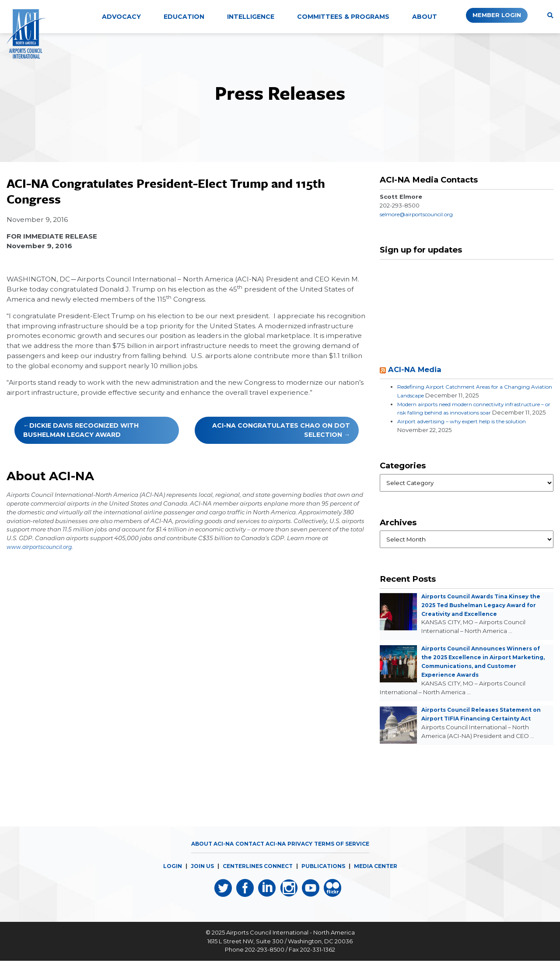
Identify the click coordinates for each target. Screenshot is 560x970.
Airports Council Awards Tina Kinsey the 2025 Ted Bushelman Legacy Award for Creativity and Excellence (486, 614)
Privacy (301, 852)
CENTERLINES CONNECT (255, 875)
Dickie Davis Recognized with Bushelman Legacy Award (81, 430)
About (425, 17)
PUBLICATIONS (325, 875)
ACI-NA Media (417, 369)
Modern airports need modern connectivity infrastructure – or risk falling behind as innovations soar (470, 413)
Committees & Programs (343, 17)
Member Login (489, 15)
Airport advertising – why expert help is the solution (471, 430)
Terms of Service (347, 852)
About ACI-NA (206, 852)
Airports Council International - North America (290, 942)
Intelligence (251, 17)
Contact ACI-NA (258, 852)
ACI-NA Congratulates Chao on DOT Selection (281, 430)
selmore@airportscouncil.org (422, 214)
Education (184, 17)
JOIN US (196, 875)
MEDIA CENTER (381, 875)
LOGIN (165, 875)
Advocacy (121, 17)
